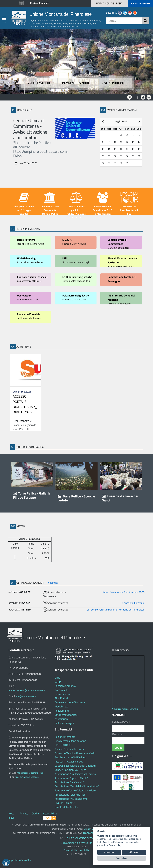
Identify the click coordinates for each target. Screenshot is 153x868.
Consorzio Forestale (133, 603)
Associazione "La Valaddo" (69, 782)
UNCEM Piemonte (65, 803)
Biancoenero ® (91, 833)
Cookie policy (115, 845)
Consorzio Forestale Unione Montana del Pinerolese (116, 610)
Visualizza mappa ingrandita (125, 709)
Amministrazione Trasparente (71, 702)
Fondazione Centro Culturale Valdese (75, 790)
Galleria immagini (64, 723)
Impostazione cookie (20, 860)
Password (118, 734)
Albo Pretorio (62, 698)
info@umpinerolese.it (26, 696)
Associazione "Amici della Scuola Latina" (77, 786)
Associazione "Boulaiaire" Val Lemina (75, 774)
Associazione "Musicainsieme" (71, 799)
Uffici (58, 678)
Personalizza (122, 858)
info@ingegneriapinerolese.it (30, 773)
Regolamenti (62, 711)
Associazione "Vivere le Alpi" (70, 795)
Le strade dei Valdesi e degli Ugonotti (75, 766)
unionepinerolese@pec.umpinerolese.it (27, 690)
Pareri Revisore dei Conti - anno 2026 (124, 592)
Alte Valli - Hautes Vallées (69, 762)
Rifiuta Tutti (134, 852)
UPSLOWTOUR (63, 745)
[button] (109, 4)
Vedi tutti (53, 583)
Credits (36, 813)
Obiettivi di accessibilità (77, 850)
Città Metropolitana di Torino (70, 741)
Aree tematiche (39, 83)
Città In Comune (92, 829)
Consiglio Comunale (66, 686)
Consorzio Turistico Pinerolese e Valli (75, 753)
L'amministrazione (76, 83)
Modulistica (61, 706)
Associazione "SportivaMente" (71, 778)
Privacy (24, 813)
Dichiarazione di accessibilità (77, 843)
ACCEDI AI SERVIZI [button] (140, 4)
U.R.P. (58, 682)
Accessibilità (50, 813)
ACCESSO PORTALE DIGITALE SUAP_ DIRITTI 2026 (25, 404)
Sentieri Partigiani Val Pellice (70, 770)
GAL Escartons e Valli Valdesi (70, 757)
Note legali (11, 816)
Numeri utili (61, 690)
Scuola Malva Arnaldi (66, 807)
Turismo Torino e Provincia (69, 749)
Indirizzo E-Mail (121, 722)
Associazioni (61, 719)
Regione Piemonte (40, 3)
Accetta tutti (109, 852)
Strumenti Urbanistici (66, 715)
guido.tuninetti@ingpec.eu (27, 777)
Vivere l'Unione (113, 83)
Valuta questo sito (79, 838)
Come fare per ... (64, 694)
